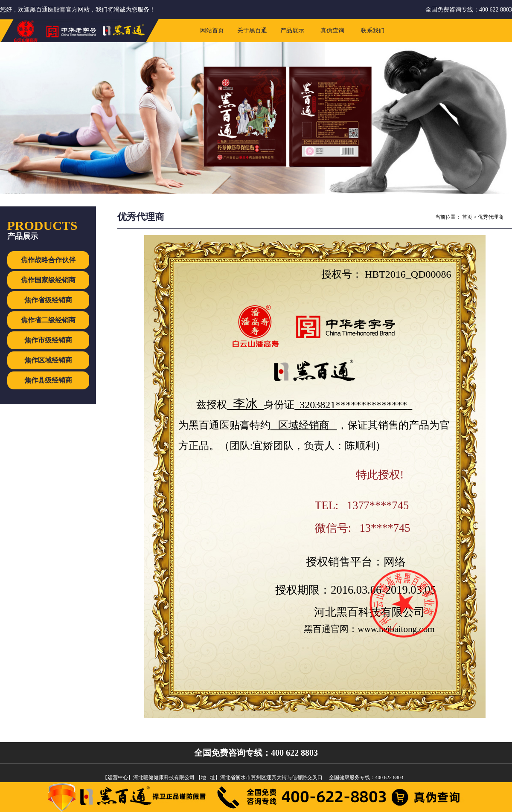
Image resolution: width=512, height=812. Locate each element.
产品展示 (292, 30)
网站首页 (212, 30)
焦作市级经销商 (48, 340)
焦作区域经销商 (48, 360)
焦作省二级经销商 (48, 320)
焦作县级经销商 (48, 380)
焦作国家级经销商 (48, 280)
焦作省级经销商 (48, 300)
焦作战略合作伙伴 (48, 260)
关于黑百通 (252, 30)
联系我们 (372, 30)
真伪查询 (332, 30)
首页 (467, 217)
